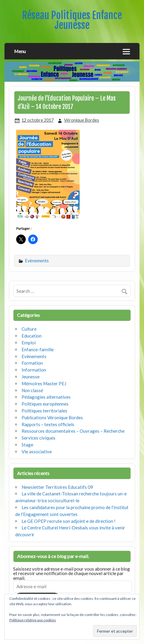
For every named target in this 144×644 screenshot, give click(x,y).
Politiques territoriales (44, 411)
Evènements (37, 261)
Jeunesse (31, 377)
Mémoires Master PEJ (44, 383)
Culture (29, 329)
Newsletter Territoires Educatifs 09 (57, 487)
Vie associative (37, 452)
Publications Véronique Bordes (52, 417)
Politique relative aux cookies (33, 620)
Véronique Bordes (82, 120)
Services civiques (38, 438)
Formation (32, 363)
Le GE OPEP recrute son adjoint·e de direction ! (69, 521)
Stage (27, 445)
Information (34, 370)
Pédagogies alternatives (46, 397)
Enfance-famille (38, 349)
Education (32, 336)
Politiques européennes (45, 404)
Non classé (32, 390)
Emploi (29, 343)
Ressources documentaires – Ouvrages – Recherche (73, 431)
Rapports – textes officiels (48, 424)
